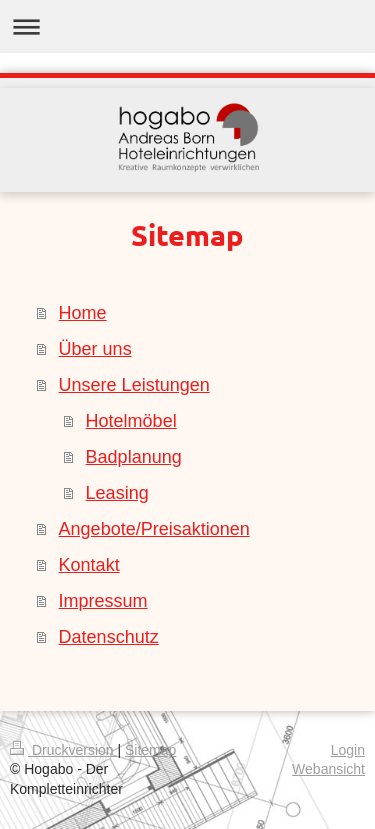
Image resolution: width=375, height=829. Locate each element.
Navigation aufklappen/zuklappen (187, 26)
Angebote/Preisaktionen (154, 529)
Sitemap (150, 750)
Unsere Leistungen (134, 385)
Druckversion (63, 750)
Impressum (103, 601)
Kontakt (89, 565)
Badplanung (134, 457)
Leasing (117, 493)
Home (83, 313)
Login (348, 750)
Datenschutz (109, 637)
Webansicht (328, 769)
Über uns (95, 349)
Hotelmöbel (131, 421)
